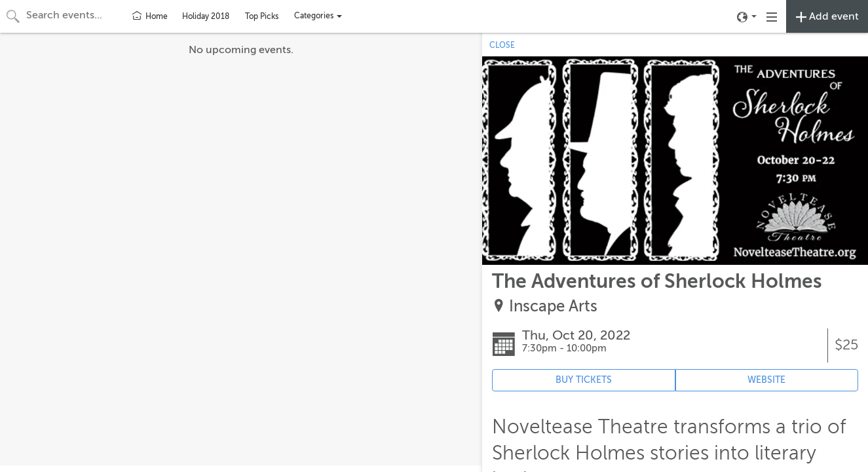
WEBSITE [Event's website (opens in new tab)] (766, 380)
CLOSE (502, 45)
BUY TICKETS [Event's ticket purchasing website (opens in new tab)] (584, 380)
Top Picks (262, 16)
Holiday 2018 (206, 16)
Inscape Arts (553, 306)
